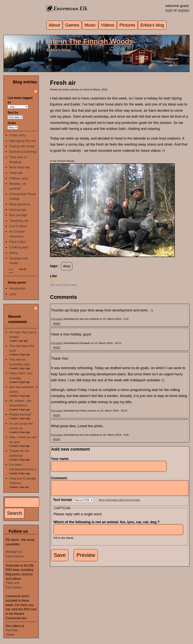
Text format (63, 503)
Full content (14, 587)
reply (56, 323)
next (11, 273)
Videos (108, 25)
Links (13, 294)
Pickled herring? (20, 414)
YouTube (12, 630)
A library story (19, 178)
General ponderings (23, 152)
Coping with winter (22, 146)
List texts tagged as (20, 100)
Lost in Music (18, 226)
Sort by (13, 112)
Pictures (127, 25)
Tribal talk (16, 173)
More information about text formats (119, 503)
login (169, 10)
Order (12, 123)
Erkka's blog (152, 25)
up (52, 280)
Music (90, 25)
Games (72, 25)
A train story (17, 135)
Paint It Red (17, 242)
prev (11, 269)
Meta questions (20, 204)
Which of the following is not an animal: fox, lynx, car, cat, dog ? (108, 525)
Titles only (13, 583)
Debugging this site (22, 141)
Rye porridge (18, 215)
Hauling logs (18, 210)
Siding (13, 253)
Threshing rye (19, 221)
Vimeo (10, 635)
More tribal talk (19, 167)
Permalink (57, 319)
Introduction (17, 288)
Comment (60, 478)
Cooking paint (19, 247)
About (54, 25)
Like (53, 276)
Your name (60, 459)
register (184, 10)
